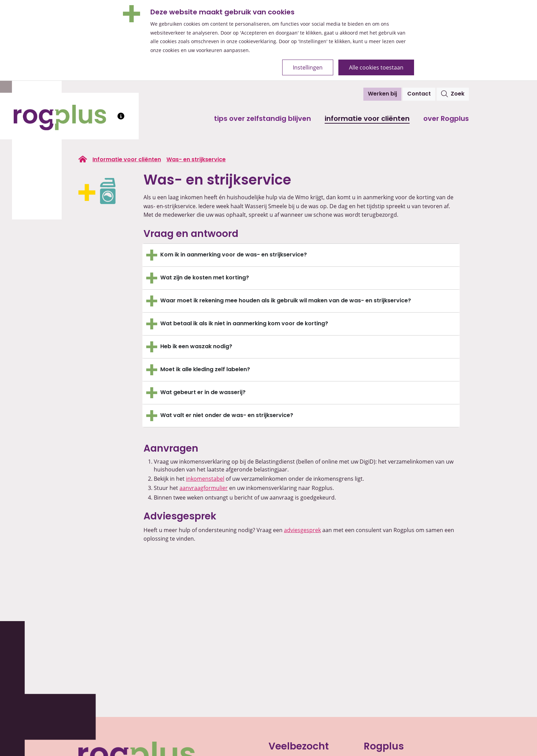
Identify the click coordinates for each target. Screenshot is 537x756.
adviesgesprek (302, 530)
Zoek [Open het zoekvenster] (453, 94)
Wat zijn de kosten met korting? (205, 278)
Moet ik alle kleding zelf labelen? (205, 370)
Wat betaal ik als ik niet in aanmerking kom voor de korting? (244, 324)
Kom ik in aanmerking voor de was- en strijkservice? (234, 255)
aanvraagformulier (204, 488)
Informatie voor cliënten (367, 119)
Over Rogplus (446, 119)
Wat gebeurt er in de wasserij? (203, 393)
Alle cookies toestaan (376, 67)
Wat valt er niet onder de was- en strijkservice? (227, 416)
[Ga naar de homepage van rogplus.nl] (83, 159)
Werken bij (382, 94)
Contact (419, 94)
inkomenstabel (205, 479)
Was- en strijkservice (196, 160)
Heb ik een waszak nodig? (196, 347)
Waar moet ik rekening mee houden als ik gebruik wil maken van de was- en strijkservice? (286, 301)
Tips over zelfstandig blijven (263, 119)
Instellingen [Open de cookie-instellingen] (308, 67)
